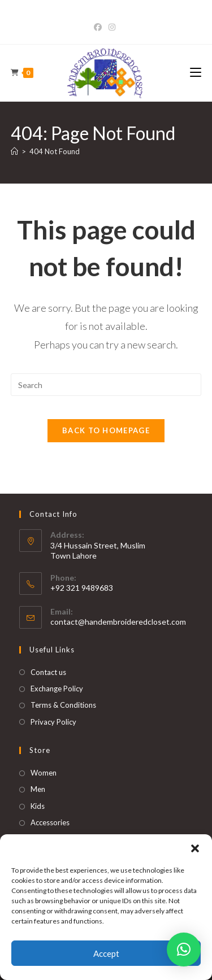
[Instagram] (112, 27)
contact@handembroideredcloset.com (118, 622)
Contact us (48, 672)
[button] (195, 848)
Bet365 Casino (106, 15)
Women (44, 773)
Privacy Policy (53, 722)
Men (38, 789)
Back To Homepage (106, 430)
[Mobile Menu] (196, 73)
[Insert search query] (106, 385)
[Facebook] (99, 27)
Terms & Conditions (63, 705)
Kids (38, 806)
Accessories (50, 822)
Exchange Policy (57, 689)
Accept (106, 953)
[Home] (14, 151)
